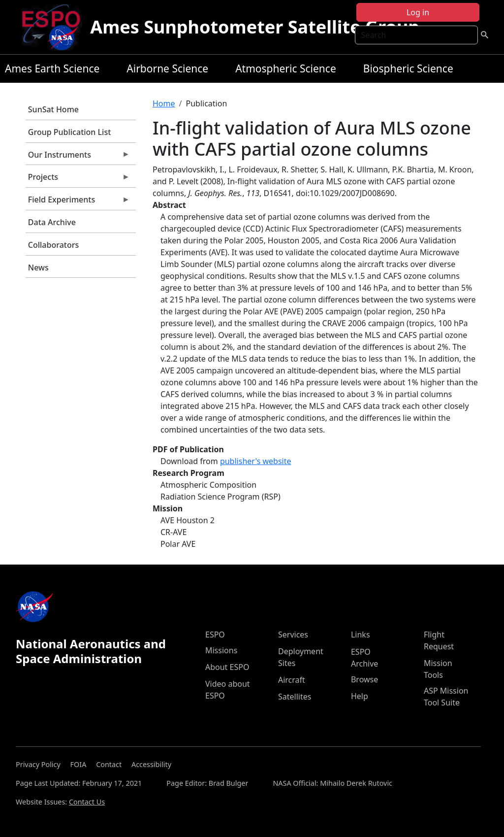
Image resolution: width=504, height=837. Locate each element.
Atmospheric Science (286, 68)
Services (293, 635)
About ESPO (227, 667)
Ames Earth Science (52, 68)
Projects (78, 179)
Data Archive (52, 222)
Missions (221, 650)
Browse (364, 679)
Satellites (295, 697)
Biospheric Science (408, 68)
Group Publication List (70, 132)
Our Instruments (78, 157)
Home (164, 103)
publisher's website (256, 461)
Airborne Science (167, 68)
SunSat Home (53, 109)
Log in (418, 12)
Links (361, 635)
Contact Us (87, 802)
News (38, 268)
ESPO (215, 635)
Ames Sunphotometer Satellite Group (255, 27)
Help (360, 696)
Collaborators (53, 245)
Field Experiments (78, 202)
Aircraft (292, 680)
